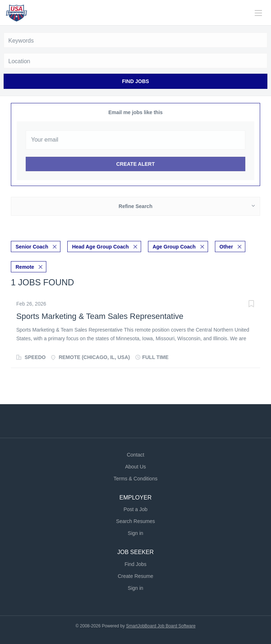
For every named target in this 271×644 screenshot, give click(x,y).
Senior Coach (32, 247)
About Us (136, 467)
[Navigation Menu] (258, 13)
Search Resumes (135, 521)
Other (226, 247)
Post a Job (135, 509)
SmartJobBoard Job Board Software (161, 626)
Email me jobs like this (135, 112)
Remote (25, 267)
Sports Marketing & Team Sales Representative (100, 316)
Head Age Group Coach (100, 247)
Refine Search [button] (135, 206)
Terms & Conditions (135, 479)
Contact (135, 455)
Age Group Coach (174, 247)
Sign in (135, 533)
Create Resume (135, 576)
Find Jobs (135, 81)
